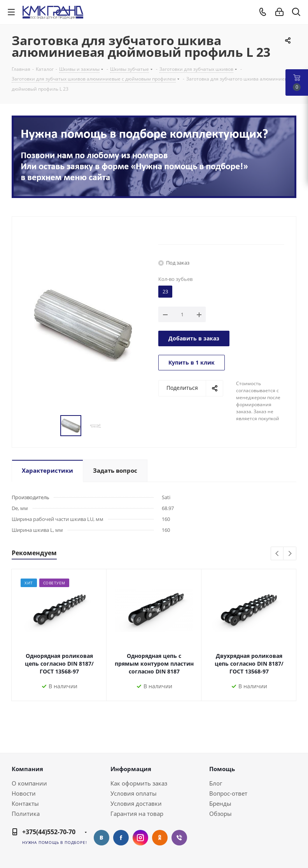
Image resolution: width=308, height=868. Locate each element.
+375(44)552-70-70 (49, 832)
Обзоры (220, 814)
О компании (29, 783)
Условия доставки (136, 803)
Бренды (220, 803)
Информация (131, 769)
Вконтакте (101, 838)
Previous (277, 554)
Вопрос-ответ (228, 793)
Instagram (140, 838)
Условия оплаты (134, 793)
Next (290, 554)
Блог (216, 783)
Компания (27, 769)
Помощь (222, 769)
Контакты (25, 803)
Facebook (121, 838)
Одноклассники (160, 838)
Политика (26, 814)
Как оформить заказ (139, 783)
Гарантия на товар (137, 814)
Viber (179, 838)
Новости (24, 793)
